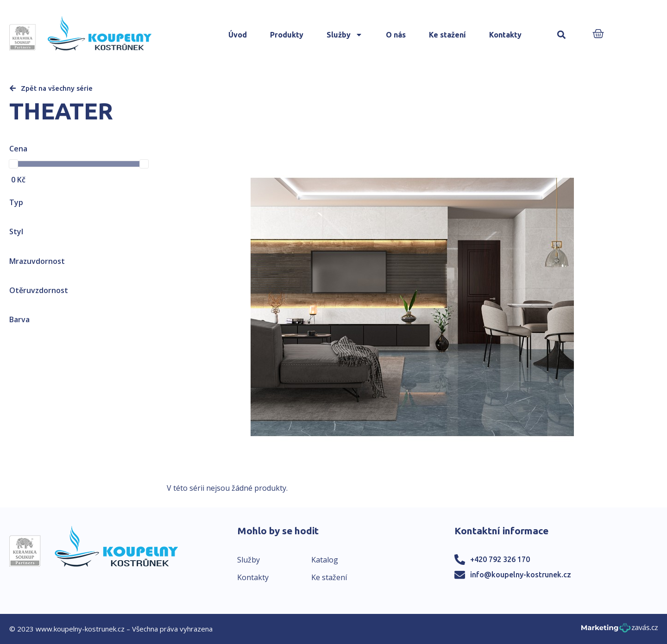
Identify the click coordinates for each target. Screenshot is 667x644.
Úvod (238, 35)
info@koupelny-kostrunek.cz (521, 575)
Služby (345, 35)
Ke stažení (447, 35)
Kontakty (505, 35)
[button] (562, 35)
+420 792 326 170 (500, 559)
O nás (396, 35)
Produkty (287, 35)
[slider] (13, 164)
